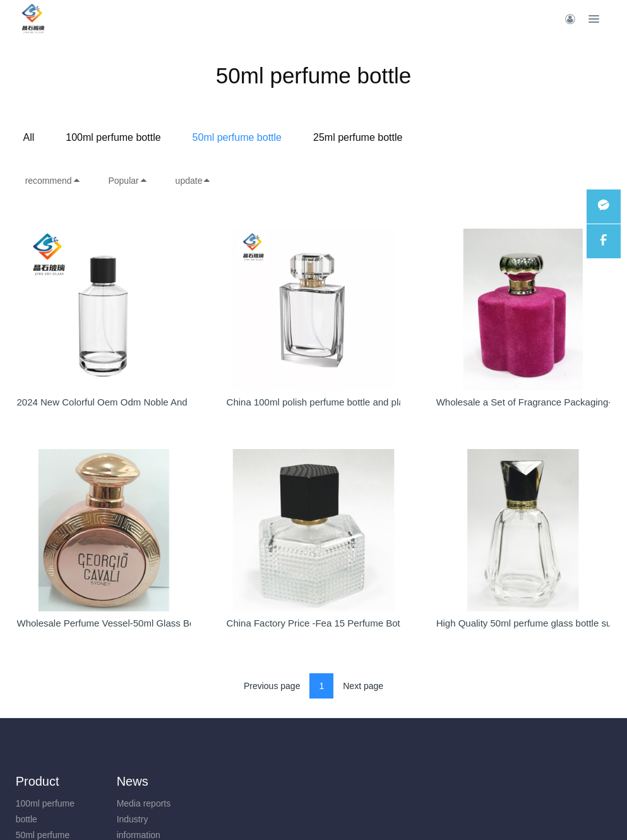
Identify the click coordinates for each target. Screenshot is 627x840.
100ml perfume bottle (214, 137)
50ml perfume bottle (337, 137)
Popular (128, 181)
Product (38, 781)
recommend (53, 181)
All (129, 137)
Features (270, 781)
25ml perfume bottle (459, 137)
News (108, 781)
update (194, 181)
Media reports (119, 803)
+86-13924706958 (537, 810)
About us (194, 781)
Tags (254, 819)
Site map (262, 803)
